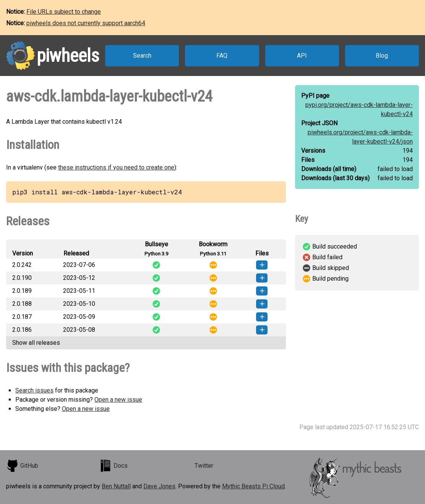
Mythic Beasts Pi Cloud (253, 486)
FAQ (222, 56)
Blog (382, 56)
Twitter (204, 466)
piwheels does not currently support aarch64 (86, 23)
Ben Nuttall (116, 486)
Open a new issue (118, 400)
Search (142, 56)
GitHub (22, 466)
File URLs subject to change (64, 12)
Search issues (34, 390)
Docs (114, 466)
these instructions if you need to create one (116, 167)
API (302, 56)
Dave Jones (159, 486)
